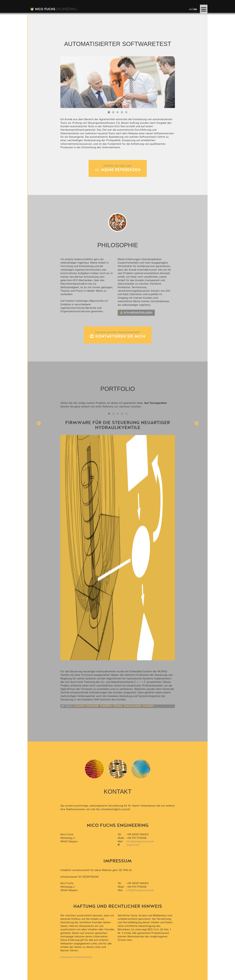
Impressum (67, 957)
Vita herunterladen (138, 313)
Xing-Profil (133, 845)
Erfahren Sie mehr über (118, 168)
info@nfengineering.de (140, 841)
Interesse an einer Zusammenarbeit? (118, 335)
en (191, 9)
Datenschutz (84, 957)
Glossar (140, 682)
